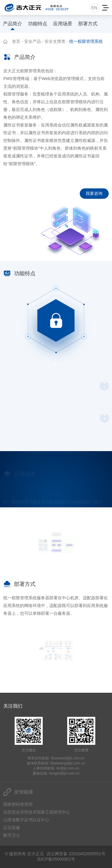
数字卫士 (12, 835)
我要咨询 (94, 193)
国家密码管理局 (18, 804)
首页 (16, 41)
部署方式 (88, 24)
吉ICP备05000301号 (56, 859)
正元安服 (12, 828)
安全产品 (33, 41)
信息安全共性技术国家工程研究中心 (37, 812)
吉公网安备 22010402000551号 (76, 854)
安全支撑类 (55, 41)
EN (94, 8)
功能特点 (38, 24)
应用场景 (63, 24)
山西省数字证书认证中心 (26, 820)
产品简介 (13, 24)
